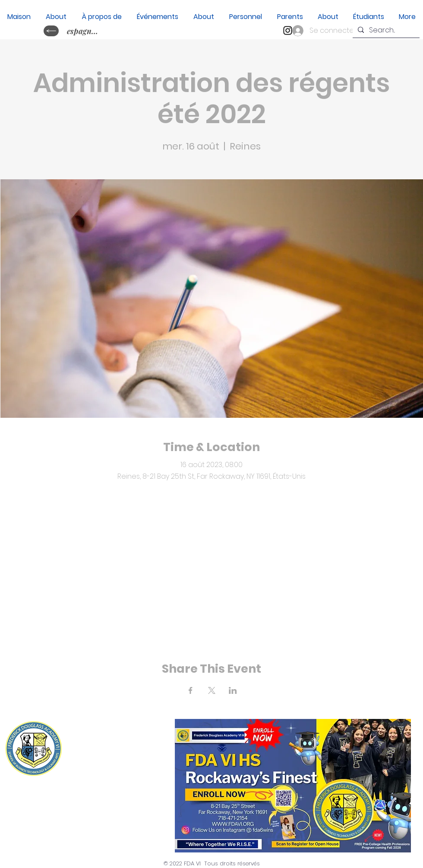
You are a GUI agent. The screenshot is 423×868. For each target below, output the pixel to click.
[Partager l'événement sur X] (212, 690)
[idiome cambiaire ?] (51, 31)
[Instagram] (288, 30)
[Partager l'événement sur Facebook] (191, 690)
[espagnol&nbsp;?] (83, 31)
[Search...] (385, 30)
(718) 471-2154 (115, 765)
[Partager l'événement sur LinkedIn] (233, 690)
